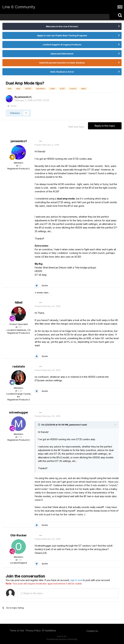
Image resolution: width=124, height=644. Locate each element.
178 (19, 560)
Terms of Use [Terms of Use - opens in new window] (17, 630)
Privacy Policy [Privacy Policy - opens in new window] (33, 630)
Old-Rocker (19, 535)
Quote (45, 285)
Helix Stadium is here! (62, 72)
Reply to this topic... (32, 593)
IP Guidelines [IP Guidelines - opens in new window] (49, 630)
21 (19, 166)
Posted (47, 145)
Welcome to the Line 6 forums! (62, 26)
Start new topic (76, 127)
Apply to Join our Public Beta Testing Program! (62, 35)
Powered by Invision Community (62, 639)
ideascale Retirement (62, 54)
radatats (19, 366)
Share (12, 106)
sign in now (76, 580)
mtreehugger (19, 412)
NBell (19, 302)
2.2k (19, 391)
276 (19, 437)
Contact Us (92, 631)
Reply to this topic (105, 126)
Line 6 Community (19, 7)
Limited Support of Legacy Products (62, 45)
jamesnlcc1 (25, 97)
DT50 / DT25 (42, 100)
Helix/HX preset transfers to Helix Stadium (62, 63)
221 (19, 327)
